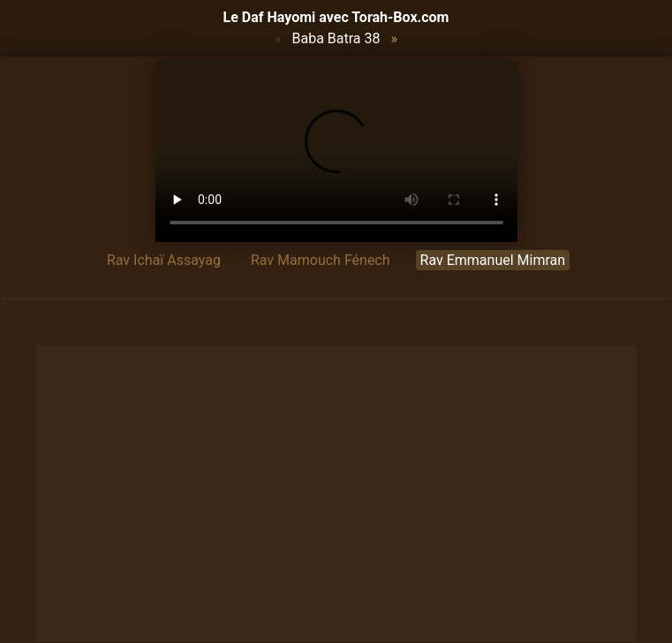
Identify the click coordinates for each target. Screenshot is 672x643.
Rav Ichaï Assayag (164, 260)
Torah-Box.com (400, 17)
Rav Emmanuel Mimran (493, 260)
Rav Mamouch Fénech (321, 260)
